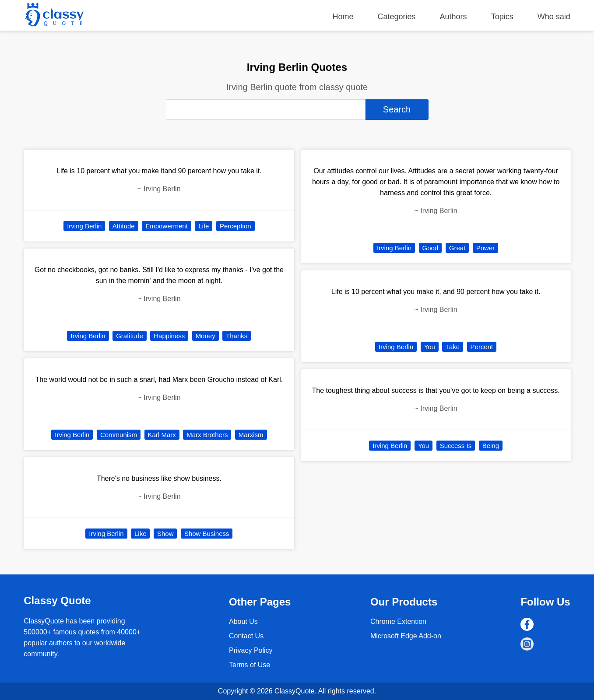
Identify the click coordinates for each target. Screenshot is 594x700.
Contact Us (246, 636)
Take (453, 347)
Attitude (124, 226)
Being (491, 446)
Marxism (251, 435)
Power (486, 248)
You (430, 347)
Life (204, 226)
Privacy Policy (251, 650)
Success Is (456, 446)
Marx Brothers (207, 435)
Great (457, 248)
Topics (502, 17)
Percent (482, 347)
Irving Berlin (84, 226)
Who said (554, 17)
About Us (243, 621)
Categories (397, 17)
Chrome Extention (398, 621)
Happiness (169, 336)
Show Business (207, 534)
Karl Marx (162, 435)
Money (206, 336)
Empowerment (167, 226)
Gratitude (130, 336)
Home (343, 17)
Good (431, 248)
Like (141, 534)
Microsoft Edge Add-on (406, 636)
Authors (453, 17)
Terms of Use (250, 665)
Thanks (237, 336)
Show (165, 534)
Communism (119, 435)
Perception (235, 226)
